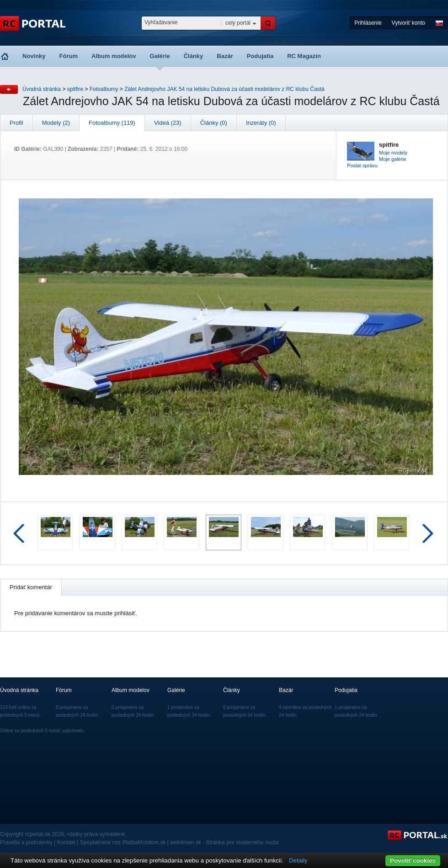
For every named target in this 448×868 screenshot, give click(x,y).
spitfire (75, 89)
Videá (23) (168, 123)
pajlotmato (73, 731)
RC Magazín (304, 56)
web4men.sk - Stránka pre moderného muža (224, 842)
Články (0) (214, 123)
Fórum (69, 56)
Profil (16, 123)
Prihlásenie (368, 23)
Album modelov (114, 56)
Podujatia (260, 56)
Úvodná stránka (42, 89)
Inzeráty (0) (261, 123)
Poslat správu (362, 165)
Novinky (34, 56)
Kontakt (67, 842)
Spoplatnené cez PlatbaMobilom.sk (123, 842)
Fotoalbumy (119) (112, 123)
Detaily (298, 860)
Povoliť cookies (413, 860)
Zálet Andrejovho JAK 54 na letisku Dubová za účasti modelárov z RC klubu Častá (224, 89)
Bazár (225, 56)
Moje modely (393, 153)
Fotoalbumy (104, 89)
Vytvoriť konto (408, 23)
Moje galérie (393, 159)
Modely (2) (56, 123)
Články (194, 56)
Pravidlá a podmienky (26, 842)
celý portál (238, 23)
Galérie (160, 56)
